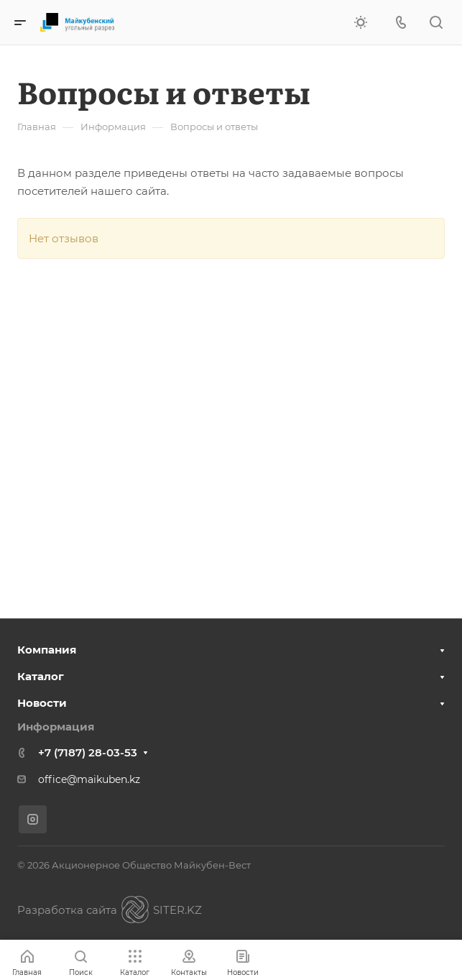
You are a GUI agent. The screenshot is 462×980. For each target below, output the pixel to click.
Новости (42, 703)
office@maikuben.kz (89, 779)
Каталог (41, 676)
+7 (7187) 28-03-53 (88, 752)
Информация (56, 727)
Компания (47, 650)
